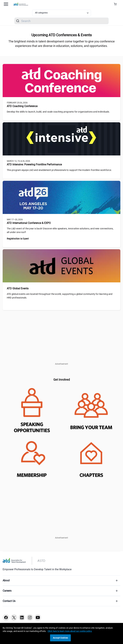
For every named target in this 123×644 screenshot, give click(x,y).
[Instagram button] (30, 617)
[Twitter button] (14, 617)
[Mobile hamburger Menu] (6, 4)
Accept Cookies (60, 638)
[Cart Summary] (116, 4)
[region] (61, 633)
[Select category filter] (62, 13)
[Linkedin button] (22, 617)
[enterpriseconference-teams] (91, 409)
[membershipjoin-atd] (32, 457)
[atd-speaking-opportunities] (32, 409)
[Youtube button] (38, 617)
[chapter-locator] (91, 457)
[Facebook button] (6, 617)
